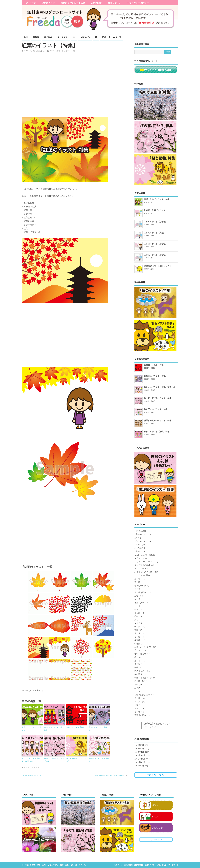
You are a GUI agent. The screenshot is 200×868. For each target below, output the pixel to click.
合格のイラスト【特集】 (76, 727)
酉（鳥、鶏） (140, 702)
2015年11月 (140, 759)
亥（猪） (138, 582)
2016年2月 (139, 749)
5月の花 (138, 548)
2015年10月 (140, 762)
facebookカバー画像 (144, 555)
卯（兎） (138, 606)
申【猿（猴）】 (141, 681)
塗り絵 (137, 613)
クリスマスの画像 (142, 565)
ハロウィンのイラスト (144, 572)
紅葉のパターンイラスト (32, 775)
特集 (33, 767)
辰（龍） (138, 698)
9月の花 (138, 551)
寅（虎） (138, 633)
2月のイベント (141, 538)
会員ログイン (115, 3)
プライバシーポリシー (138, 3)
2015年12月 (140, 755)
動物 (26, 37)
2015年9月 (139, 766)
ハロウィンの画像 (142, 575)
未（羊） (138, 661)
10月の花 (139, 531)
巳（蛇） (138, 637)
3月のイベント (141, 541)
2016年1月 (139, 752)
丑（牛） (138, 579)
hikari (26, 51)
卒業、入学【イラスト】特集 (32, 729)
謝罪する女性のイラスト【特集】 (159, 420)
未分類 (137, 664)
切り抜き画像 (140, 592)
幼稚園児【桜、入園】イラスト (158, 266)
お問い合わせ (161, 865)
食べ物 (137, 712)
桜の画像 (138, 674)
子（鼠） (138, 627)
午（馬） (138, 599)
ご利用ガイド (48, 3)
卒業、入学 (139, 603)
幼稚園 (137, 644)
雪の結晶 (48, 37)
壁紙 (136, 616)
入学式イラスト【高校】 (155, 233)
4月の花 (138, 545)
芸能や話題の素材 (142, 695)
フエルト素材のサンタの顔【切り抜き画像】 (109, 775)
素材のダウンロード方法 (73, 3)
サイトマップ (173, 865)
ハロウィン (85, 37)
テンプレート (140, 568)
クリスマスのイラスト (144, 562)
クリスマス (63, 37)
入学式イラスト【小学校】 (156, 222)
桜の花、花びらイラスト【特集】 (54, 760)
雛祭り (137, 708)
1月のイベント (141, 534)
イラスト (53, 51)
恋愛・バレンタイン (143, 647)
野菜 (136, 705)
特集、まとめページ (112, 37)
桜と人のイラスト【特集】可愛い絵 (31, 760)
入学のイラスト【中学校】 (156, 244)
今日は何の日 (140, 586)
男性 (136, 684)
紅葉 (38, 767)
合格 (136, 609)
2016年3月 (139, 745)
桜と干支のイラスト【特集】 (99, 760)
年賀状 (36, 37)
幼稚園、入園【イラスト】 (156, 210)
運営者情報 (139, 865)
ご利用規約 (97, 3)
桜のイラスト (140, 671)
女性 (136, 623)
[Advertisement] (76, 86)
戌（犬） (138, 650)
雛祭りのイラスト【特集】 (53, 729)
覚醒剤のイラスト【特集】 (98, 729)
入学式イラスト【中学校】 (156, 255)
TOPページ (30, 3)
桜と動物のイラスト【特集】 (76, 760)
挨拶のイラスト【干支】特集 (157, 431)
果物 (136, 667)
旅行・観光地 (140, 654)
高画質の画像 (140, 715)
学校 (136, 630)
